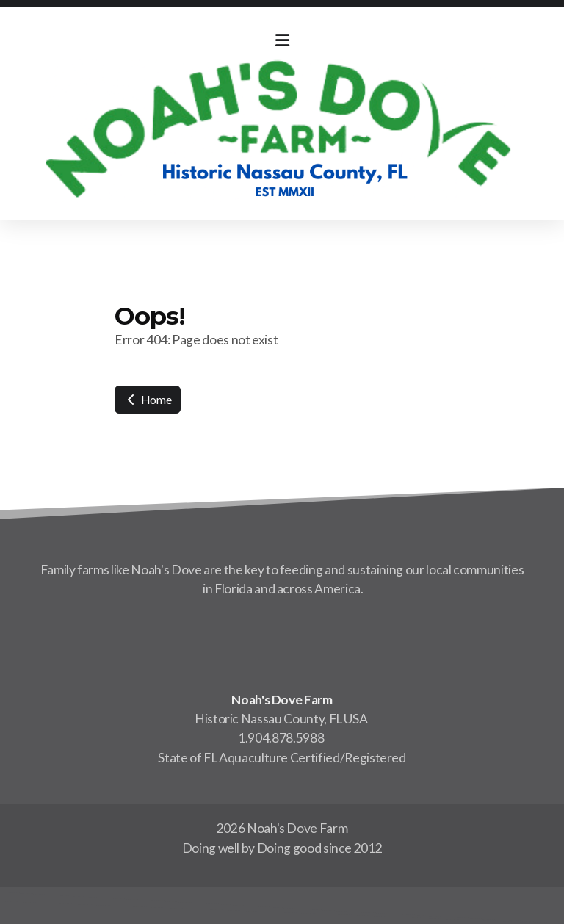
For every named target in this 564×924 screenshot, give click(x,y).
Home (148, 399)
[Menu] (282, 40)
